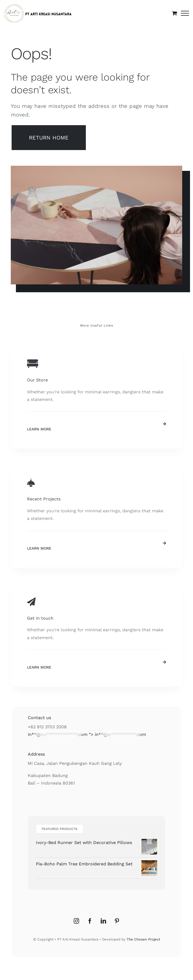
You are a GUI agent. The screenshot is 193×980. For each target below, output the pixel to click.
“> (87, 734)
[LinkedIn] (103, 921)
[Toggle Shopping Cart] (175, 13)
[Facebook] (90, 921)
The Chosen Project (143, 939)
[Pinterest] (117, 921)
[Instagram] (76, 921)
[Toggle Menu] (185, 13)
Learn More (39, 429)
